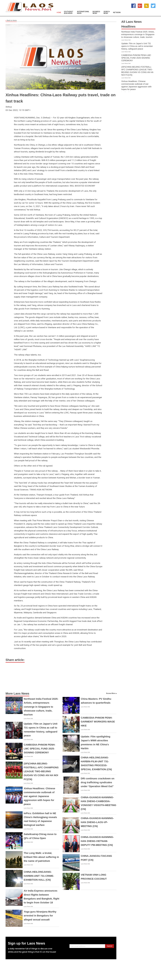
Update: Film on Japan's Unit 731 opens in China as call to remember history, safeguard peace (137, 46)
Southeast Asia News (69, 12)
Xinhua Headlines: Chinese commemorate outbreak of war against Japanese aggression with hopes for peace (39, 796)
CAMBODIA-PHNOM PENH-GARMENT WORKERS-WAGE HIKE (98, 722)
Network (117, 13)
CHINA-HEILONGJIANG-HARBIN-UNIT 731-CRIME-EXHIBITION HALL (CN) (39, 876)
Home (59, 13)
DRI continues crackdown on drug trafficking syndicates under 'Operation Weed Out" (98, 782)
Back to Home (11, 21)
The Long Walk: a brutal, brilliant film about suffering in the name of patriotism (41, 857)
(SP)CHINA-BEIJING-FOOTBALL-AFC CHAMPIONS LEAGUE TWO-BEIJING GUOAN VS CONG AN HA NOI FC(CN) (41, 771)
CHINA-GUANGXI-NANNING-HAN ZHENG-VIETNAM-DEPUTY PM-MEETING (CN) (97, 841)
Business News (96, 12)
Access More (111, 693)
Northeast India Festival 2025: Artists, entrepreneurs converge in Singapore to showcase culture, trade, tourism (41, 707)
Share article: (15, 660)
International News (83, 12)
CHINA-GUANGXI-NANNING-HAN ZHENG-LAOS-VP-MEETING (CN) (97, 822)
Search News (107, 12)
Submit (110, 946)
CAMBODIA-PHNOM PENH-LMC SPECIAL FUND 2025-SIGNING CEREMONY (40, 749)
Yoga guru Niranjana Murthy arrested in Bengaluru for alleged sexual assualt (40, 916)
